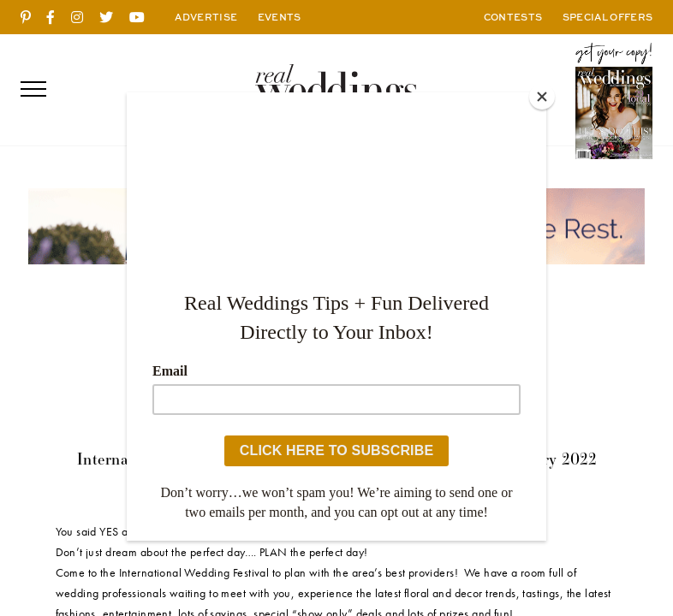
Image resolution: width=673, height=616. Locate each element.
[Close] (542, 97)
